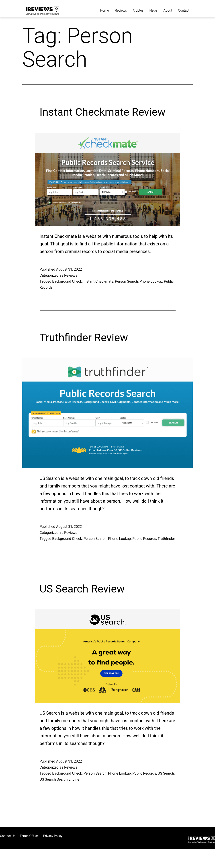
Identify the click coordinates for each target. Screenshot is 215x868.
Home (105, 10)
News (153, 10)
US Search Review (82, 589)
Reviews (121, 10)
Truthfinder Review (84, 338)
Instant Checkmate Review (103, 112)
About (168, 10)
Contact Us (8, 836)
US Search (166, 773)
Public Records (144, 539)
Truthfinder (166, 539)
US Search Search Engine (59, 779)
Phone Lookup (151, 281)
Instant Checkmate (98, 281)
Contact (184, 10)
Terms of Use (29, 836)
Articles (138, 10)
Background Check (67, 281)
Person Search (126, 281)
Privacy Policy (53, 836)
